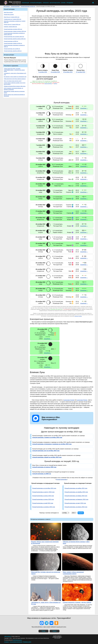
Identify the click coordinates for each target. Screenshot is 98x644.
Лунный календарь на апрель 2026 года (13, 29)
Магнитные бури (55, 3)
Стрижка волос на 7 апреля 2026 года (13, 19)
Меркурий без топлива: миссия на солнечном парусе (14, 92)
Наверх (55, 631)
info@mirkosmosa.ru (17, 640)
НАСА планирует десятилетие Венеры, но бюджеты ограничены (13, 89)
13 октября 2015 (55, 72)
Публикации (25, 3)
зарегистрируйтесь (48, 84)
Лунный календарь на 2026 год (11, 41)
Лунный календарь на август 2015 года (43, 492)
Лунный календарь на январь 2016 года (76, 496)
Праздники (70, 3)
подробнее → (84, 108)
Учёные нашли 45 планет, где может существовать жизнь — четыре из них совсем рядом (14, 70)
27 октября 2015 (81, 72)
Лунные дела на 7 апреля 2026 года (12, 24)
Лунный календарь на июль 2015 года (43, 496)
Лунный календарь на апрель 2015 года (44, 507)
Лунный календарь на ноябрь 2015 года (76, 488)
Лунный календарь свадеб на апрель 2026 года (15, 39)
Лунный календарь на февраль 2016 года (76, 499)
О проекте (7, 642)
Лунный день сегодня (9, 14)
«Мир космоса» (8, 636)
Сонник (63, 3)
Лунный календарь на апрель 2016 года (76, 507)
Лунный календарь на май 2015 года (43, 503)
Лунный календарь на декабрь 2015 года (76, 492)
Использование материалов (16, 642)
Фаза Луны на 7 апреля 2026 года (12, 17)
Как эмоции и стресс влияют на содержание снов (15, 77)
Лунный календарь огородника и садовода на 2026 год (14, 46)
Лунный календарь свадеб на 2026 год (13, 51)
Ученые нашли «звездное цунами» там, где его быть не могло (15, 83)
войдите (56, 84)
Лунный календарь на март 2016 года (75, 503)
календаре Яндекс (82, 400)
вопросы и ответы (78, 316)
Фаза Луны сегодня (8, 12)
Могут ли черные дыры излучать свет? (13, 81)
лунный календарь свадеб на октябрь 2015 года (47, 457)
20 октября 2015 (68, 72)
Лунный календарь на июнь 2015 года (43, 499)
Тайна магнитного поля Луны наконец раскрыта (15, 79)
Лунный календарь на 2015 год (28, 6)
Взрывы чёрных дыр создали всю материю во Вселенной (14, 95)
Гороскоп (46, 3)
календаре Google (69, 400)
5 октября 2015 (43, 72)
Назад (43, 631)
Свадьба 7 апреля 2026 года (10, 27)
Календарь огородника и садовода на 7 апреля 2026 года (15, 22)
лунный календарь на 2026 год (42, 474)
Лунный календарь (36, 3)
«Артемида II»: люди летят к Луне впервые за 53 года (15, 74)
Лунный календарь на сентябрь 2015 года (44, 488)
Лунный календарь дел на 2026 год (12, 49)
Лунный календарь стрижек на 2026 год (13, 43)
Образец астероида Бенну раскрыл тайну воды (15, 86)
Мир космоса (7, 6)
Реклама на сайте (27, 642)
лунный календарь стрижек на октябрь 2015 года (47, 437)
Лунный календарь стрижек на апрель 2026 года (15, 31)
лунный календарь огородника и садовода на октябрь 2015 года (52, 444)
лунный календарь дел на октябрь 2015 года (46, 451)
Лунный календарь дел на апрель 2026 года (14, 37)
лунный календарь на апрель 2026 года (44, 467)
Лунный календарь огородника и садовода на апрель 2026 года (14, 34)
